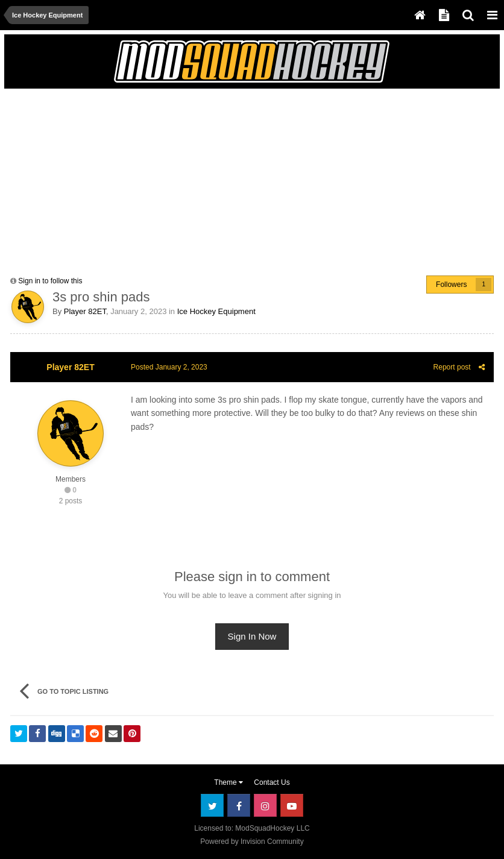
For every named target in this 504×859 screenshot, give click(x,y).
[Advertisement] (151, 179)
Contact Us (272, 782)
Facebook (239, 805)
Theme (228, 782)
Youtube (292, 805)
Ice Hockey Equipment (216, 311)
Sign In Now (252, 636)
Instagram (265, 805)
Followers (451, 285)
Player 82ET (85, 311)
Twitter (212, 805)
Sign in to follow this (50, 281)
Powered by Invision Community (252, 842)
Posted (169, 367)
